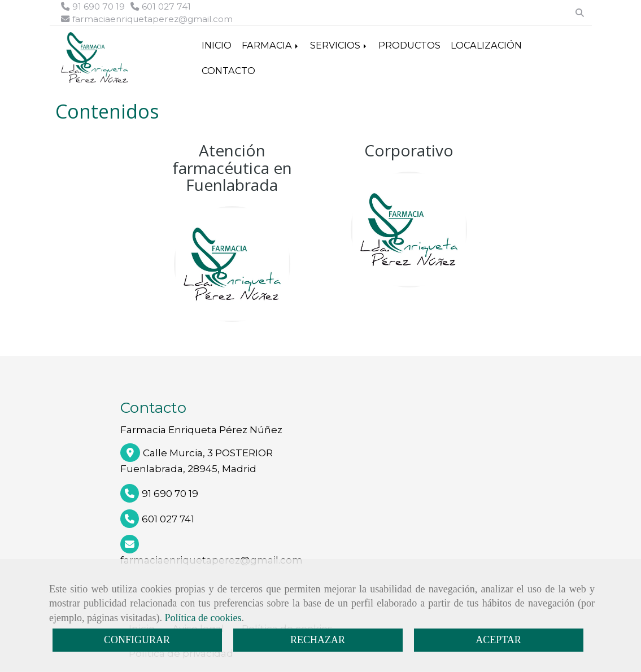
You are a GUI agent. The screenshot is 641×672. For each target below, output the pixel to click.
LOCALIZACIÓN (486, 45)
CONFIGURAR (137, 640)
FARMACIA (271, 45)
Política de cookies (203, 618)
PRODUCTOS (409, 45)
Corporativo (409, 150)
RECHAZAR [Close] (318, 640)
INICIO (217, 45)
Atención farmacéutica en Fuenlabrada (232, 168)
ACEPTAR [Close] (498, 640)
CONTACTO (228, 71)
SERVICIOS (339, 45)
